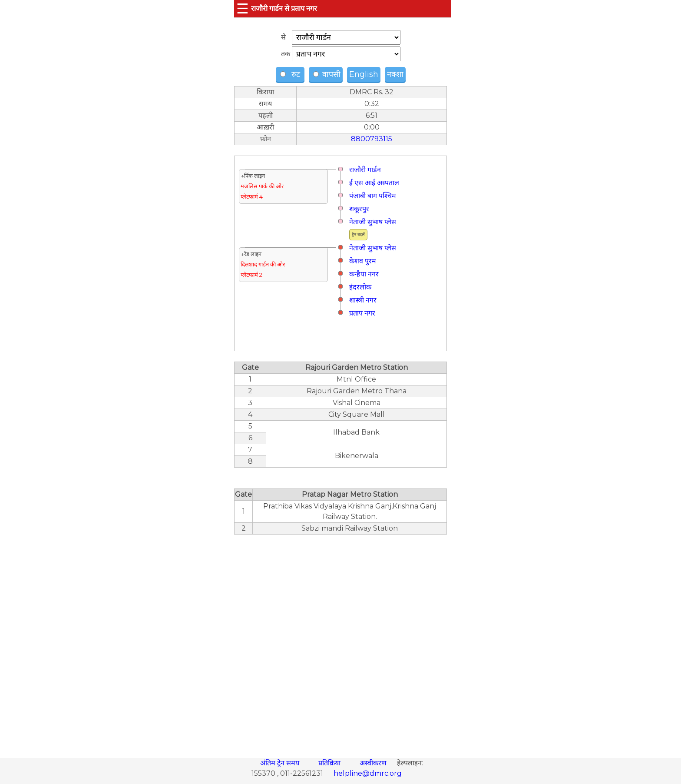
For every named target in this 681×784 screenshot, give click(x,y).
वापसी (327, 74)
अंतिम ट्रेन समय (281, 763)
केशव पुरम (363, 261)
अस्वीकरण (374, 763)
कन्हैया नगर (364, 274)
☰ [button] (243, 8)
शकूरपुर (359, 209)
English (364, 74)
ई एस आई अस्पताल (374, 183)
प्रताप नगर (362, 313)
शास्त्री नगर (363, 300)
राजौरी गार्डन (365, 170)
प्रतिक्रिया (330, 763)
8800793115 (372, 139)
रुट (291, 74)
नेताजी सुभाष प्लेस (373, 222)
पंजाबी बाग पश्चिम (373, 196)
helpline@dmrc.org (368, 773)
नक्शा (395, 74)
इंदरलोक (360, 287)
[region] (340, 641)
